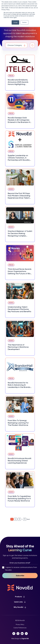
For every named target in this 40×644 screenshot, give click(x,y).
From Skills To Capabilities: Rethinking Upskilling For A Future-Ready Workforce (19, 499)
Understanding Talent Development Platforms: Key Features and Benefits (19, 309)
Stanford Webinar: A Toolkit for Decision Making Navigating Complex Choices (20, 233)
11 (25, 519)
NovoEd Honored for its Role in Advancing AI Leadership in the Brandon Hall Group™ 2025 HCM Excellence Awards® (20, 385)
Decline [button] (24, 22)
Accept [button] (15, 22)
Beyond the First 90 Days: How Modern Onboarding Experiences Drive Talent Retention (19, 196)
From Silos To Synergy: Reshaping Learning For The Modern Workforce (18, 423)
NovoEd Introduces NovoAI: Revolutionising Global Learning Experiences (20, 461)
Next (28, 519)
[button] (32, 45)
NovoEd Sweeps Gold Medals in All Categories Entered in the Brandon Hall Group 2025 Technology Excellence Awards (20, 120)
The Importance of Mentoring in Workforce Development (18, 347)
